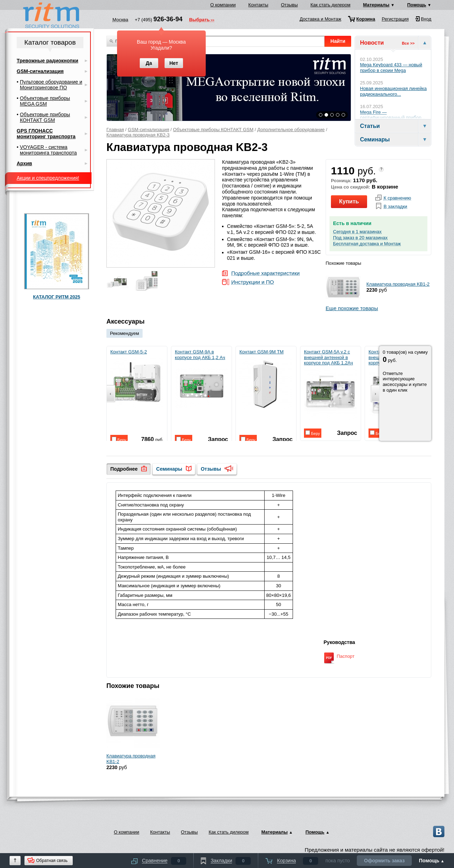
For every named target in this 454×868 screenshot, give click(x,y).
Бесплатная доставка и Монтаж (367, 244)
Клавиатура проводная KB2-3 (138, 135)
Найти (338, 41)
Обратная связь (52, 861)
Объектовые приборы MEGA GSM (45, 101)
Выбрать (199, 20)
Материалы (376, 5)
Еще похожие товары (352, 308)
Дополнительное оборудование (291, 130)
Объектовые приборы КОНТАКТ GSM (213, 130)
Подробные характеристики (265, 273)
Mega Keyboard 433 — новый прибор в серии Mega (391, 68)
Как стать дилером (330, 5)
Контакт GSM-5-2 (137, 379)
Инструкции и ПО (253, 282)
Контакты (258, 5)
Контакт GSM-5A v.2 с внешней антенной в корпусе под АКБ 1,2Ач (330, 385)
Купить (349, 201)
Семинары (169, 469)
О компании (223, 5)
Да (149, 63)
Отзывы (289, 5)
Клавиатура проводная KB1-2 (398, 284)
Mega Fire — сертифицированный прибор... (393, 115)
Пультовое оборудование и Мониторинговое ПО (51, 85)
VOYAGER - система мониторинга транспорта (48, 150)
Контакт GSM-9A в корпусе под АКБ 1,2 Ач (201, 382)
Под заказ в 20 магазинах (360, 238)
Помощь (417, 5)
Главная (115, 130)
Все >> (408, 43)
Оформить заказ (384, 861)
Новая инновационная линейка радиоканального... (393, 91)
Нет (174, 63)
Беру (119, 439)
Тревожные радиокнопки (48, 61)
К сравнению (397, 198)
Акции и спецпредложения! (48, 178)
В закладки (395, 207)
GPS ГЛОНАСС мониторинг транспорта (46, 134)
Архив (24, 163)
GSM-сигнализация (148, 130)
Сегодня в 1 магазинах (357, 232)
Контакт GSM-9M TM (266, 379)
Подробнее (124, 469)
